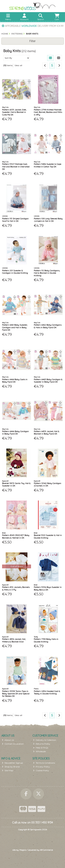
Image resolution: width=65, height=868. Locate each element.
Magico (23, 850)
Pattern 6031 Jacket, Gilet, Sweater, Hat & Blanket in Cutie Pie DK (14, 112)
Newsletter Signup (12, 763)
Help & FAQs (41, 748)
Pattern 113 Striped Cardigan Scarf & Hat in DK (15, 220)
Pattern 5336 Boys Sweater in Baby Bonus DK (48, 588)
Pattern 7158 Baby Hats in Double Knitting (46, 640)
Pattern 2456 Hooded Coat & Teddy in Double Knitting (47, 692)
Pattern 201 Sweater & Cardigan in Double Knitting (15, 272)
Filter (33, 41)
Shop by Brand (11, 767)
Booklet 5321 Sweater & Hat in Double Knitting (48, 536)
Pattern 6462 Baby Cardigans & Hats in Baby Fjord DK (48, 326)
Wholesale (39, 751)
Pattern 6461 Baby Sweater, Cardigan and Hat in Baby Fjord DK (15, 327)
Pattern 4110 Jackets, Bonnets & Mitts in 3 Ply (16, 588)
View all (18, 65)
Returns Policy (42, 744)
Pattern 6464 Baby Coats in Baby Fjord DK (15, 381)
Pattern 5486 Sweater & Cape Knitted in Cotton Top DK (47, 165)
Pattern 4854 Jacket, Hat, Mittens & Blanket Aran (14, 640)
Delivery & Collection (45, 740)
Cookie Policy (41, 770)
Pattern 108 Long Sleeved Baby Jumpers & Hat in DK (48, 220)
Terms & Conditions (44, 763)
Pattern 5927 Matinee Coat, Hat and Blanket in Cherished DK (16, 167)
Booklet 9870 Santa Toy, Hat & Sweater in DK (16, 484)
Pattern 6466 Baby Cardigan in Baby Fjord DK (15, 433)
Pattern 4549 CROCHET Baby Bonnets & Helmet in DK (16, 536)
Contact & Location (13, 744)
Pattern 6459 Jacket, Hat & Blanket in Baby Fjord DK (47, 433)
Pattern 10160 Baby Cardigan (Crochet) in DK (47, 484)
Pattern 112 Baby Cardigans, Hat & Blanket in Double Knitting (47, 273)
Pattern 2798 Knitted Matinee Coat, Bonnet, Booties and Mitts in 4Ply (48, 112)
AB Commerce (46, 850)
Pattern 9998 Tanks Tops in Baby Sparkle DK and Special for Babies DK (16, 694)
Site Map (8, 770)
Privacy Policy (42, 767)
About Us (8, 740)
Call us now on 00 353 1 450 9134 (32, 822)
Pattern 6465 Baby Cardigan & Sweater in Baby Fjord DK (48, 381)
